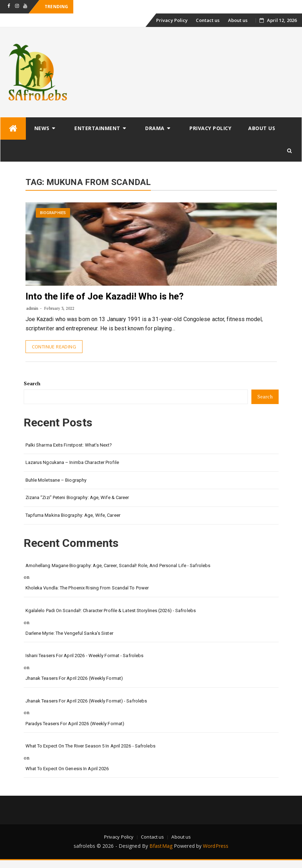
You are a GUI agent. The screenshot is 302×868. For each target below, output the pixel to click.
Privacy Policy (172, 20)
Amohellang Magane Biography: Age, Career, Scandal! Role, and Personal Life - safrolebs (118, 565)
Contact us (208, 20)
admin (32, 308)
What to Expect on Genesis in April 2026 (67, 769)
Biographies (53, 213)
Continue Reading (54, 347)
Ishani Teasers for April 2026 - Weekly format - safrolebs (85, 656)
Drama (155, 128)
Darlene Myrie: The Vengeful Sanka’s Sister (69, 633)
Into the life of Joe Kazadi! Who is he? (105, 296)
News (42, 128)
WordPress (216, 846)
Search (32, 383)
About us (238, 20)
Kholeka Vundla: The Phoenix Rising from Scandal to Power (87, 588)
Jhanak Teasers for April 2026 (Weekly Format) (74, 678)
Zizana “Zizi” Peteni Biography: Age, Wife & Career (77, 497)
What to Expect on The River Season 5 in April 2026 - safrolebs (90, 746)
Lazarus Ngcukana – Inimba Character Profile (72, 462)
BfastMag (161, 846)
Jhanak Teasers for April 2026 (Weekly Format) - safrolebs (86, 701)
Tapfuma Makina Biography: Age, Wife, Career (73, 515)
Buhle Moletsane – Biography (56, 480)
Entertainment (97, 128)
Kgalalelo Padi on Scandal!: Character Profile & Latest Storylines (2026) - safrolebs (111, 611)
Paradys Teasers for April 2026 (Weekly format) (75, 724)
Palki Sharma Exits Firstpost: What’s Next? (69, 445)
